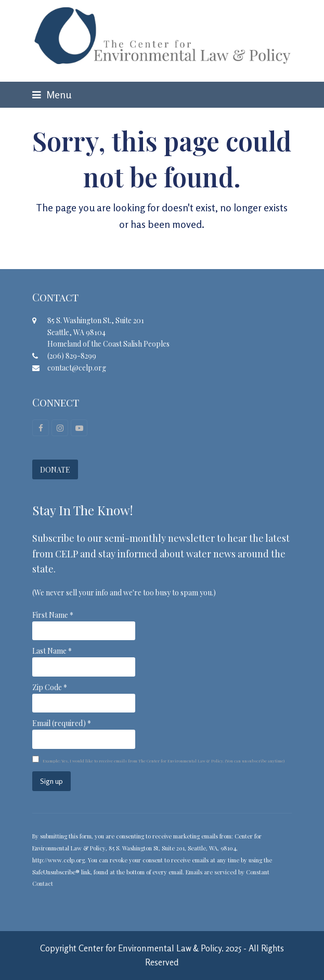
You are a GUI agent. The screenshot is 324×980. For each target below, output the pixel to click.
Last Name (52, 651)
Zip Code (50, 687)
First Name (53, 615)
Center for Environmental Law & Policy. (151, 948)
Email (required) (62, 723)
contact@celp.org (77, 368)
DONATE (55, 470)
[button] (52, 95)
